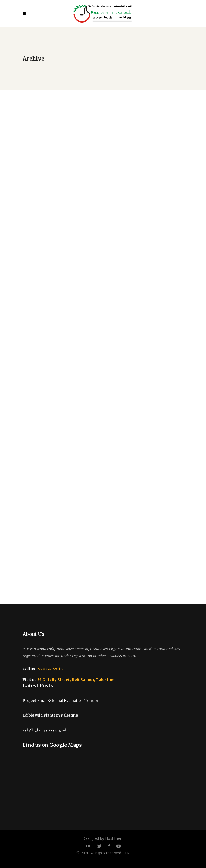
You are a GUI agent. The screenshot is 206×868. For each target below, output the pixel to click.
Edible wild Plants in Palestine (50, 715)
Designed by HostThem (103, 838)
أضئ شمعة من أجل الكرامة (44, 730)
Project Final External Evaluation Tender (60, 701)
